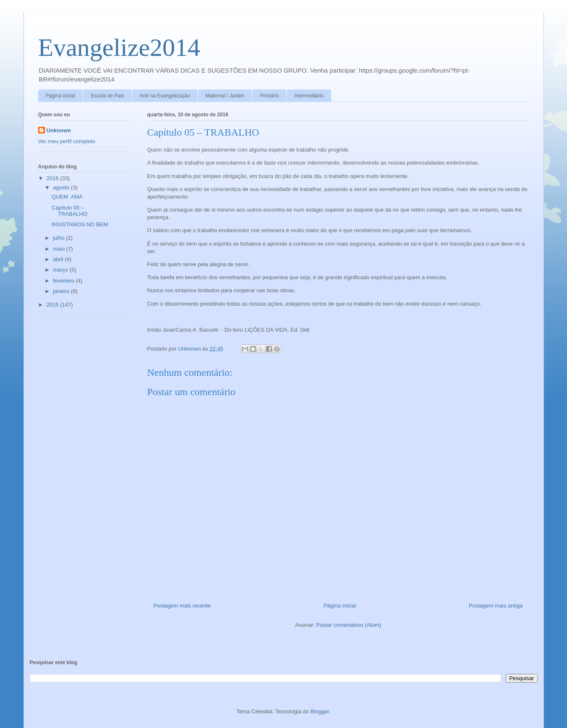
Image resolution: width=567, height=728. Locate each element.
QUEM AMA (67, 197)
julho (59, 238)
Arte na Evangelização (165, 96)
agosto (62, 187)
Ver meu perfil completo (67, 141)
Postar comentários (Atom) (349, 625)
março (61, 270)
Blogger (320, 711)
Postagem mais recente (182, 606)
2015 (54, 305)
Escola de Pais (107, 96)
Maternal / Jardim (225, 96)
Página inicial (61, 96)
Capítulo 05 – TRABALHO (69, 211)
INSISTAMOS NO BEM (80, 224)
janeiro (62, 291)
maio (60, 249)
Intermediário (309, 96)
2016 (54, 178)
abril (59, 259)
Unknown (59, 130)
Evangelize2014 (119, 47)
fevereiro (64, 281)
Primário (269, 96)
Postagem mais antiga (496, 606)
